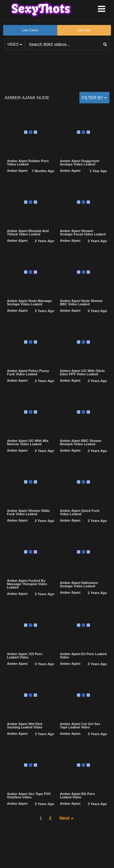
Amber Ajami (17, 171)
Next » (67, 818)
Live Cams (30, 30)
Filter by (94, 98)
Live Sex (84, 30)
